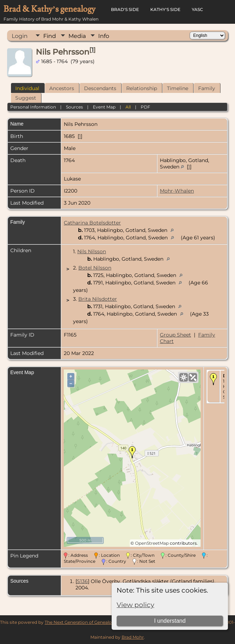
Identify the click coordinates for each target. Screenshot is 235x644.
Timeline (178, 88)
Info (104, 36)
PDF (146, 107)
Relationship (142, 88)
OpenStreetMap (152, 543)
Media (77, 36)
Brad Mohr (133, 637)
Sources (74, 107)
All (128, 107)
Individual (27, 88)
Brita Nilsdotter (98, 299)
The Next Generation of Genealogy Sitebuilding (94, 622)
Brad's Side (125, 9)
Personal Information (33, 107)
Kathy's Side (165, 9)
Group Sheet (175, 335)
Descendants (100, 88)
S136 (82, 581)
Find (50, 36)
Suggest (26, 98)
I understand (170, 621)
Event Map (104, 107)
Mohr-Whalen (177, 191)
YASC (197, 9)
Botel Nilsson (95, 268)
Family (207, 88)
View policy (135, 605)
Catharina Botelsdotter (92, 223)
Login (20, 36)
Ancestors (62, 88)
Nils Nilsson (92, 251)
